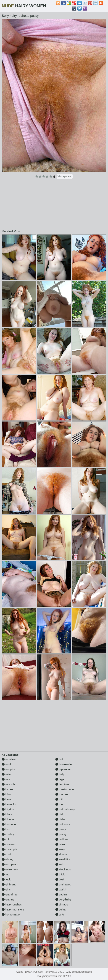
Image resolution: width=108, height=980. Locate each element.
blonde (8, 819)
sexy (60, 849)
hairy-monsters (13, 909)
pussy (61, 834)
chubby (8, 834)
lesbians (62, 784)
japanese (63, 769)
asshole (9, 784)
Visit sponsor (65, 176)
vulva (60, 909)
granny (8, 899)
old (59, 814)
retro (60, 844)
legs (60, 779)
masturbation (65, 789)
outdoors (63, 824)
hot (59, 759)
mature (62, 794)
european (10, 864)
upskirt (61, 889)
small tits (63, 859)
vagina (61, 894)
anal (6, 764)
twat (60, 879)
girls (6, 889)
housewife (64, 764)
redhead (62, 839)
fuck (6, 879)
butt (6, 829)
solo (60, 864)
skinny (61, 854)
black (7, 814)
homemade (11, 914)
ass (6, 779)
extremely (10, 869)
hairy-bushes (12, 904)
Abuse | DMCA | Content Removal (35, 972)
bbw (6, 794)
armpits (8, 769)
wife (60, 914)
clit (5, 839)
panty (61, 829)
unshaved (63, 884)
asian (7, 774)
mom (60, 804)
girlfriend (9, 884)
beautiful (9, 804)
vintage (62, 904)
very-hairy (63, 899)
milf (59, 799)
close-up (9, 844)
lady (60, 774)
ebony (7, 859)
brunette (9, 824)
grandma (9, 894)
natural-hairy (65, 809)
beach (7, 799)
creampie (9, 849)
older (60, 819)
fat (5, 874)
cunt (6, 854)
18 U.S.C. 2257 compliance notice (73, 972)
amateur (9, 759)
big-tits (8, 809)
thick (60, 874)
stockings (63, 869)
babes (7, 789)
